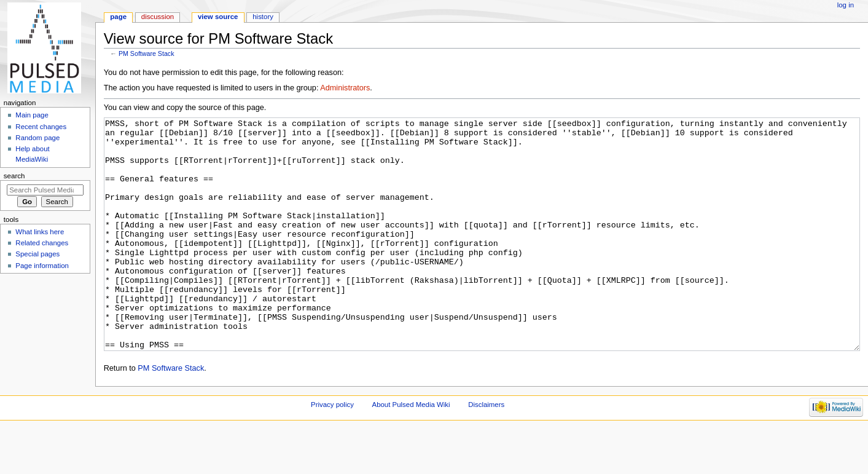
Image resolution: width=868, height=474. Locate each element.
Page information (42, 266)
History (263, 17)
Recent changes (41, 127)
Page (118, 17)
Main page (32, 115)
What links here (40, 232)
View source (218, 17)
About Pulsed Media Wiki (411, 451)
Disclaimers (486, 451)
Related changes (42, 243)
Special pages (37, 254)
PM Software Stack (147, 53)
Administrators (345, 88)
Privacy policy (332, 451)
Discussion (158, 17)
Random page (37, 138)
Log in (846, 5)
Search (14, 176)
